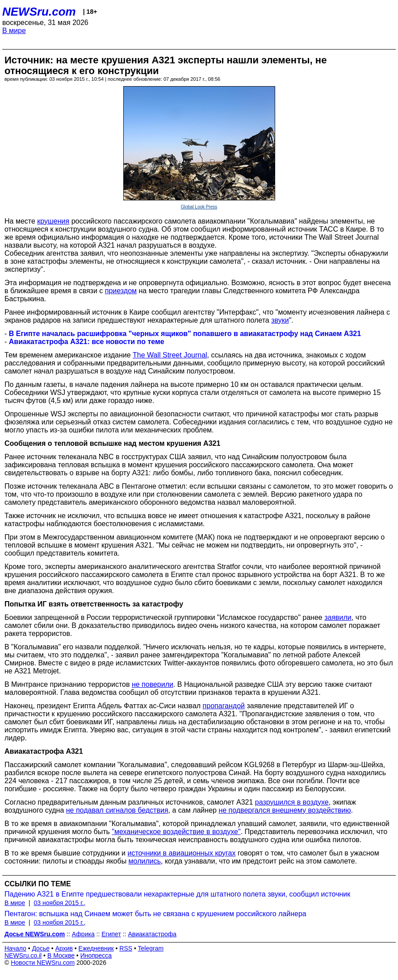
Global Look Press (199, 207)
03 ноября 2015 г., (59, 903)
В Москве (61, 955)
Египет (111, 934)
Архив (64, 948)
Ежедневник (96, 948)
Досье (41, 948)
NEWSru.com (39, 12)
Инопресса (96, 955)
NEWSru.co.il (23, 955)
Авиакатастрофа (152, 934)
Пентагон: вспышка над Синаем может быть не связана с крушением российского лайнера (155, 914)
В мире (14, 31)
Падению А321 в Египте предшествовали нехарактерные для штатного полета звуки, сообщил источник (177, 894)
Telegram (151, 948)
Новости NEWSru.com (43, 963)
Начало (15, 948)
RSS (126, 948)
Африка (83, 934)
